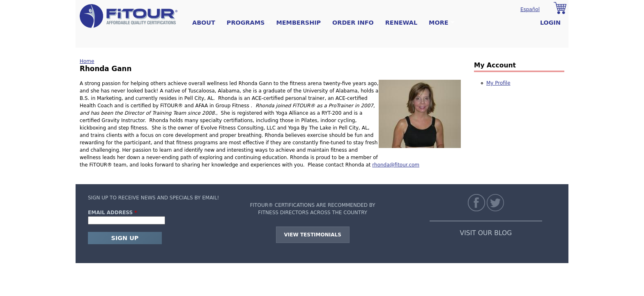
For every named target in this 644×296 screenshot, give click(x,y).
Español (530, 9)
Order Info (353, 23)
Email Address (113, 213)
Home (87, 61)
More (438, 23)
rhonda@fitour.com (396, 165)
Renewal (401, 23)
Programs (246, 23)
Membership (298, 23)
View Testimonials (313, 235)
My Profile (498, 83)
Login (550, 23)
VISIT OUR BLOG (486, 233)
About (204, 23)
